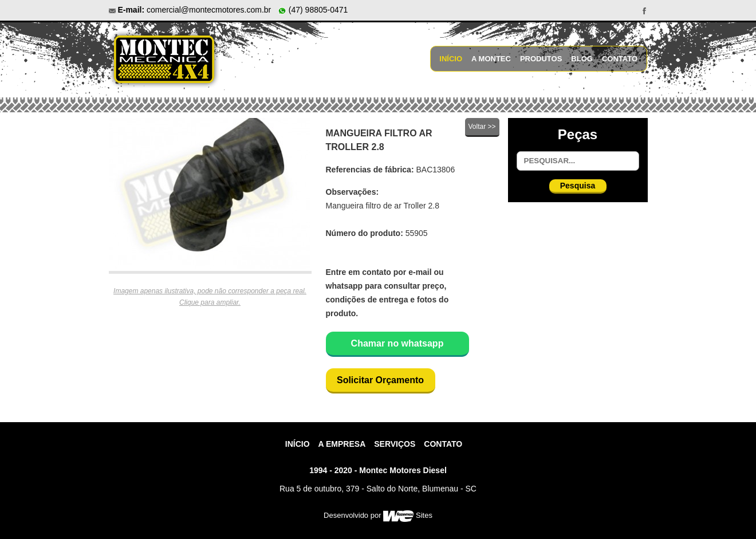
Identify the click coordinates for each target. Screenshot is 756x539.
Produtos (541, 59)
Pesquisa (578, 186)
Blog (582, 59)
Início (451, 59)
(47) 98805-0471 (313, 10)
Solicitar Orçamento (380, 380)
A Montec (491, 59)
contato (443, 444)
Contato (620, 59)
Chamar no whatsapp (397, 343)
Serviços (395, 444)
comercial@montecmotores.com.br (209, 10)
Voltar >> (482, 127)
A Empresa (342, 444)
